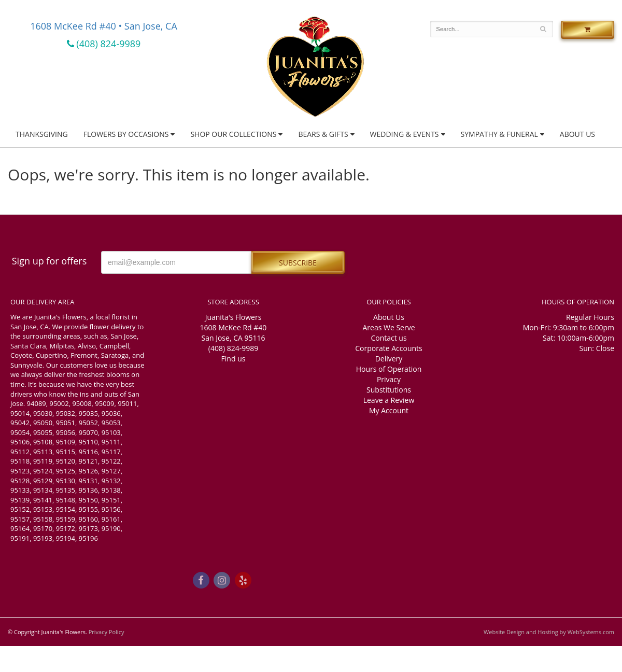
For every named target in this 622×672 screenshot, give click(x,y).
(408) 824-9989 (104, 44)
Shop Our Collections (233, 134)
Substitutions (389, 390)
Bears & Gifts (323, 134)
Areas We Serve (388, 327)
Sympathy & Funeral (499, 134)
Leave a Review (389, 400)
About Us (577, 134)
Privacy (389, 379)
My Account (389, 410)
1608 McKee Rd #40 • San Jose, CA (104, 26)
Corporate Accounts (388, 348)
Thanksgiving (42, 134)
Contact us (388, 338)
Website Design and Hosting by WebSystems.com (549, 632)
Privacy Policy (107, 632)
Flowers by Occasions (126, 134)
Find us (234, 359)
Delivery (389, 359)
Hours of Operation (389, 369)
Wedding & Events (405, 134)
